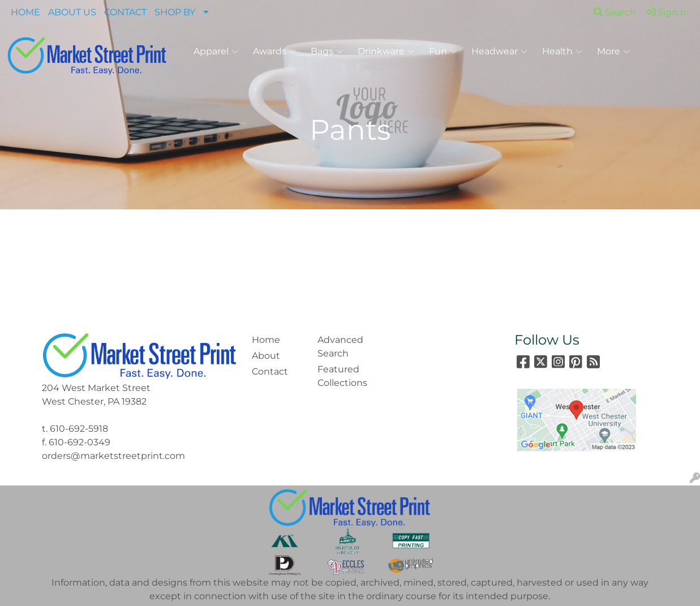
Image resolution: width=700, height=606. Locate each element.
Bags (327, 51)
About (266, 356)
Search (615, 12)
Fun (443, 51)
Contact (270, 371)
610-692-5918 (79, 429)
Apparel (216, 51)
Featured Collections (342, 376)
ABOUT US (72, 12)
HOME (25, 12)
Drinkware (386, 51)
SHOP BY (175, 12)
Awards (274, 51)
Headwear (499, 51)
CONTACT (125, 12)
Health (562, 51)
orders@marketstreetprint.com (113, 456)
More (613, 51)
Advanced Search (340, 347)
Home (266, 340)
